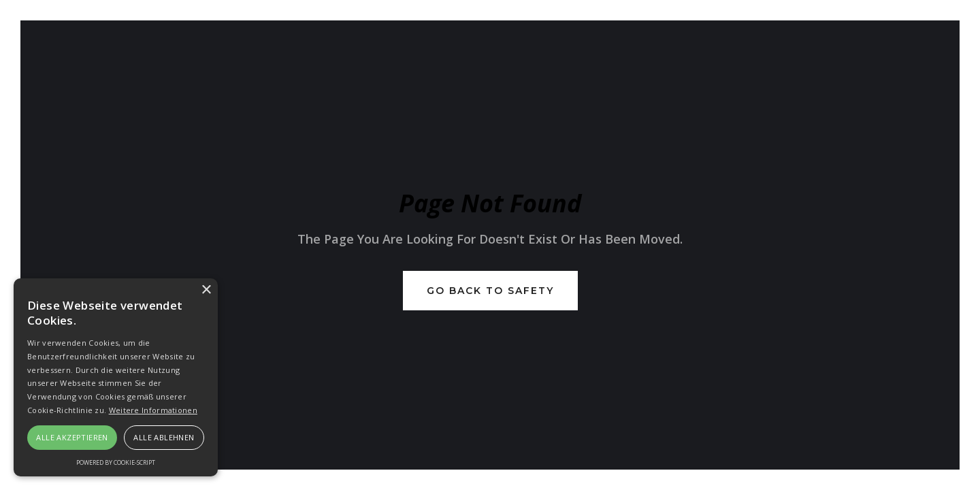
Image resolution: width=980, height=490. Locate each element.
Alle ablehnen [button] (164, 437)
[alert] (116, 377)
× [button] (206, 290)
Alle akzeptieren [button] (72, 437)
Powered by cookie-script (116, 462)
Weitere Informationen (153, 410)
